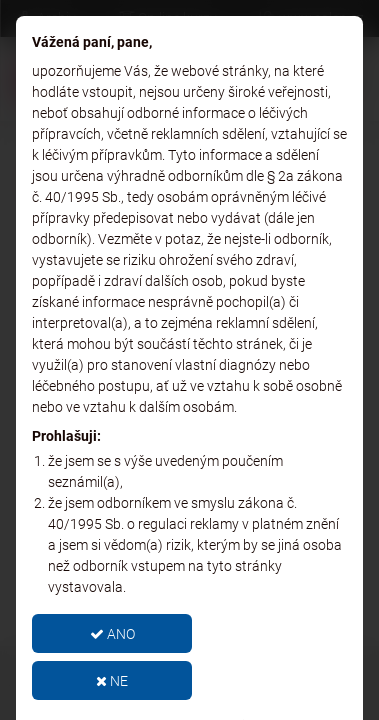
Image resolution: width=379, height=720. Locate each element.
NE (112, 681)
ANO (112, 634)
